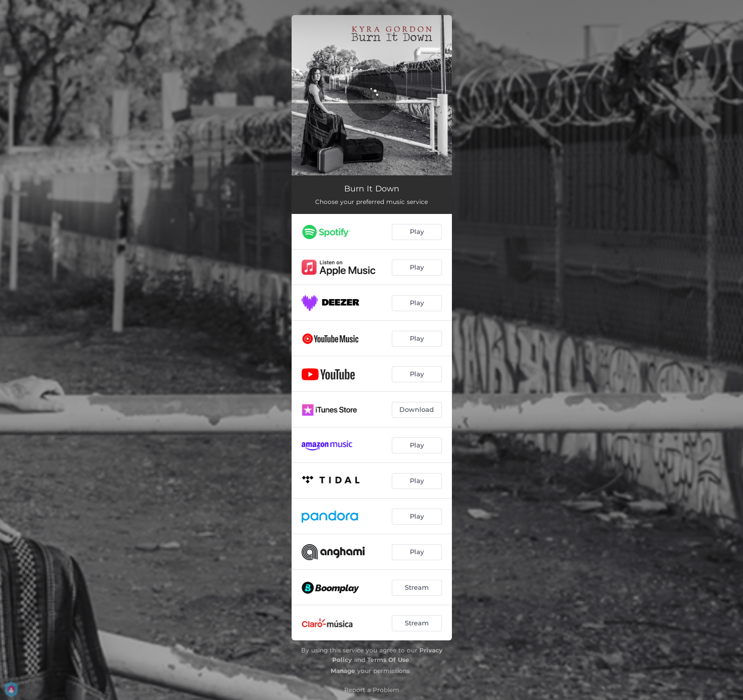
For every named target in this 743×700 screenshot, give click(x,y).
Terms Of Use (388, 660)
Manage (343, 671)
